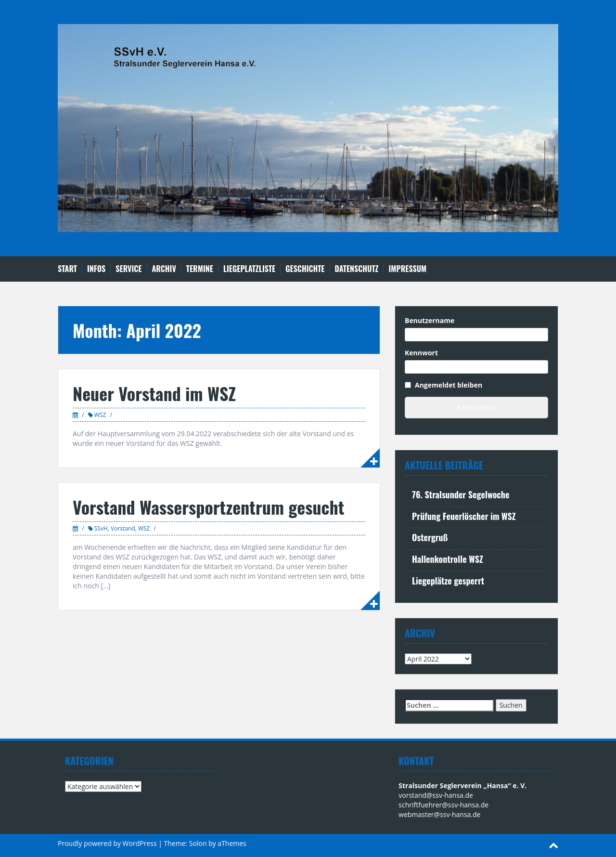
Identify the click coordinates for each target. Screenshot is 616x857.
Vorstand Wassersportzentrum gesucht (208, 507)
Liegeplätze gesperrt (448, 581)
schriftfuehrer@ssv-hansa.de (443, 805)
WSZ (100, 415)
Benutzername (430, 320)
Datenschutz (357, 269)
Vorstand (123, 528)
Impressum (407, 269)
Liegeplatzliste (249, 269)
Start (67, 269)
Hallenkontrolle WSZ (448, 559)
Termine (200, 269)
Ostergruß (430, 537)
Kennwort (421, 353)
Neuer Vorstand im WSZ (154, 393)
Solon (198, 843)
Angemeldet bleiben (449, 385)
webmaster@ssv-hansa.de (439, 814)
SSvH (101, 528)
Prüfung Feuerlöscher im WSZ (464, 516)
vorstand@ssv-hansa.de (436, 795)
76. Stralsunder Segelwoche (461, 494)
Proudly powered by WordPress (107, 843)
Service (128, 269)
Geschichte (305, 269)
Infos (96, 269)
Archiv (164, 269)
